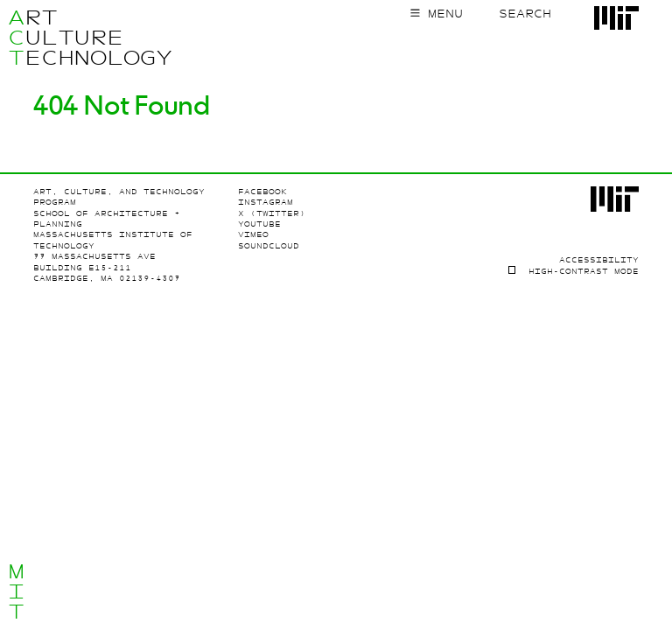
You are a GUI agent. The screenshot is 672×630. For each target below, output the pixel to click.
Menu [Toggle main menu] (445, 14)
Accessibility (599, 260)
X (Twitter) (272, 213)
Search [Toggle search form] (525, 14)
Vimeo (253, 234)
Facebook (262, 192)
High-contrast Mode (584, 271)
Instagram (266, 202)
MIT (16, 591)
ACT (16, 38)
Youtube (259, 224)
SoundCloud (269, 246)
